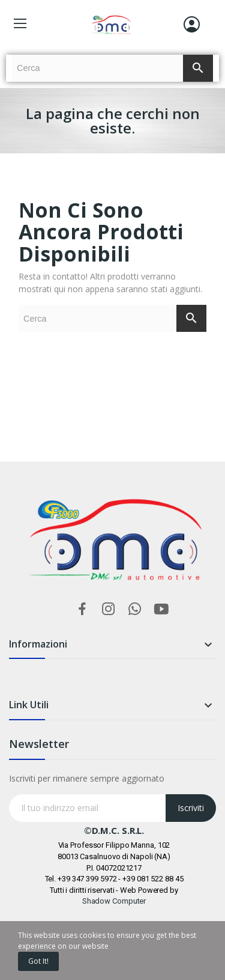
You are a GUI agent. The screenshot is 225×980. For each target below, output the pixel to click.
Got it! (38, 961)
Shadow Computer (114, 901)
